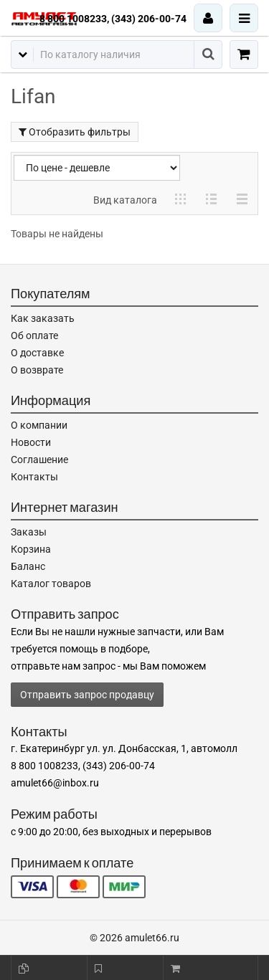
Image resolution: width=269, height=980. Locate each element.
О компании (39, 425)
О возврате (37, 370)
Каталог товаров (51, 584)
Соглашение (39, 460)
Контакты (34, 477)
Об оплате (34, 336)
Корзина (31, 549)
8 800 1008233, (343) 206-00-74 (113, 19)
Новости (31, 442)
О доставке (37, 353)
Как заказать (43, 318)
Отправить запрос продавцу (87, 695)
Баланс (28, 566)
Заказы (29, 532)
